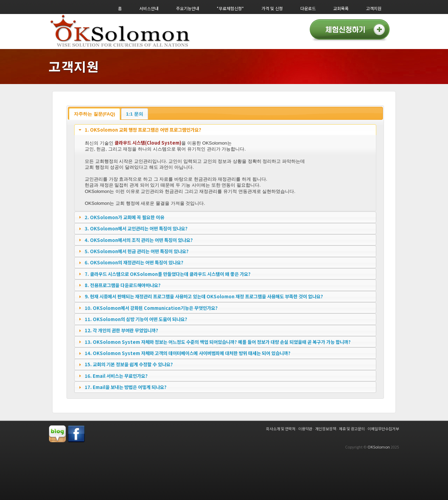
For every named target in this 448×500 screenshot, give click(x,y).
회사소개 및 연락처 (281, 429)
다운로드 (308, 8)
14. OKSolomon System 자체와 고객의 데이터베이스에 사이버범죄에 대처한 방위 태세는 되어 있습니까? (188, 353)
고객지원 (374, 8)
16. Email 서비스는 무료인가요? (116, 376)
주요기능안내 (188, 8)
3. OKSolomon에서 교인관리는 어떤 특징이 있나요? (136, 228)
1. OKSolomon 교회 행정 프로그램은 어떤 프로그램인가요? (143, 130)
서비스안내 (149, 8)
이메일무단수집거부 (383, 429)
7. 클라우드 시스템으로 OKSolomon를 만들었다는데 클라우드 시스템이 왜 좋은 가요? (168, 274)
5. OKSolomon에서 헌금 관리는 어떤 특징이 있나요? (137, 251)
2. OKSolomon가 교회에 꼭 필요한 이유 (124, 217)
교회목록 (341, 8)
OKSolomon (379, 447)
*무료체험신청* (230, 8)
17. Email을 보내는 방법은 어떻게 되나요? (126, 387)
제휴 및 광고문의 (352, 429)
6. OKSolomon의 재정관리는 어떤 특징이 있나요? (134, 262)
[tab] (225, 130)
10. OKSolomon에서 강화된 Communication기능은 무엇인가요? (151, 308)
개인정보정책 (325, 429)
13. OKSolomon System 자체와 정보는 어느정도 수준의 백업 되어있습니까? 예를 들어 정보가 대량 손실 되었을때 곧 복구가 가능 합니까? (218, 342)
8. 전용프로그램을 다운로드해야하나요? (123, 285)
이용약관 (305, 429)
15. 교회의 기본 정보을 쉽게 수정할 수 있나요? (129, 364)
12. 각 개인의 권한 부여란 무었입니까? (121, 330)
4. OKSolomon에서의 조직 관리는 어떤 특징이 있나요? (139, 240)
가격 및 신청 (272, 8)
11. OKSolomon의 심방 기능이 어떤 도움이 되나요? (136, 319)
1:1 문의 (135, 114)
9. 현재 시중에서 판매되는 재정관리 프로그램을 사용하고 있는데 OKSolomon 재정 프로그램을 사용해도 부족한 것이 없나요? (204, 296)
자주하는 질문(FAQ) (94, 114)
